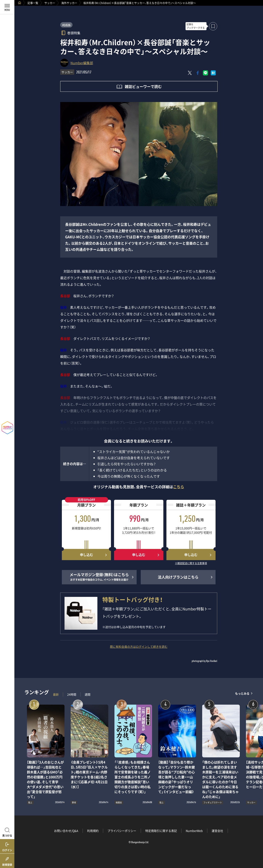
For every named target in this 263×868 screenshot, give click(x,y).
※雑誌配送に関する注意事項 (191, 563)
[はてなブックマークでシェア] (213, 73)
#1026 (66, 25)
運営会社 (217, 831)
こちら (179, 487)
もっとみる (242, 693)
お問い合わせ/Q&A (66, 831)
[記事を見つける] (7, 832)
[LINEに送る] (205, 73)
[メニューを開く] (7, 7)
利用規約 (93, 831)
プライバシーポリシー (122, 831)
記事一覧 (33, 3)
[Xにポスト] (190, 73)
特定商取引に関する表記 (161, 831)
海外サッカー (69, 3)
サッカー (50, 3)
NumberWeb (194, 831)
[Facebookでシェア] (198, 73)
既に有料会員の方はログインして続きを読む (139, 647)
